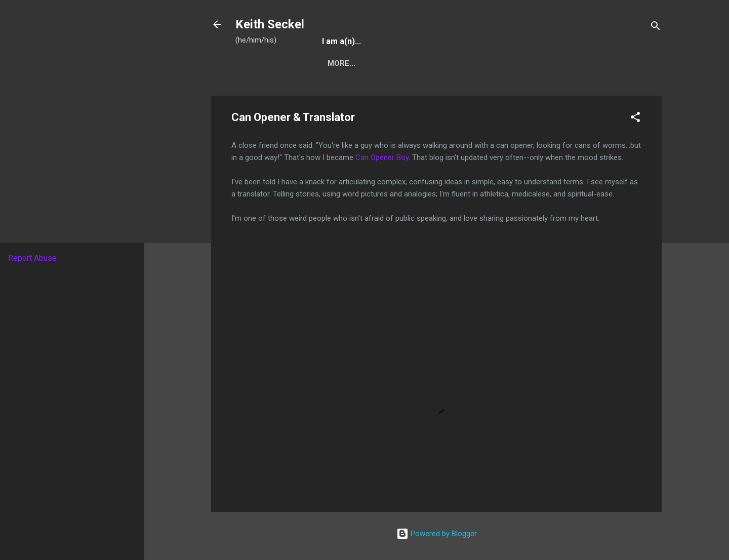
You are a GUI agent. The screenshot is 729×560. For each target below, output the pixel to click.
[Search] (656, 28)
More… (341, 63)
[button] (635, 119)
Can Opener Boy (382, 157)
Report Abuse (32, 258)
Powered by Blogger (437, 534)
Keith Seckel (270, 24)
